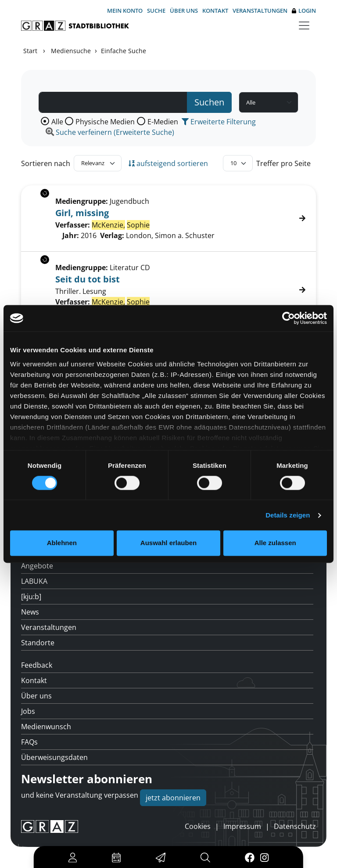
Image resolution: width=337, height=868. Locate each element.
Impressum (242, 826)
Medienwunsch (46, 727)
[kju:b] (31, 597)
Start (30, 51)
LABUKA (34, 581)
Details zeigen (288, 515)
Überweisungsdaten (54, 757)
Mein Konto (125, 11)
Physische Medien (105, 122)
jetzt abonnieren (173, 798)
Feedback (37, 665)
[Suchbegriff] (113, 102)
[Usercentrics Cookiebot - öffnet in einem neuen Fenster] (289, 318)
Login (304, 11)
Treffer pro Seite (283, 163)
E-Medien (163, 122)
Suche (156, 11)
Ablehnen (62, 543)
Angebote (37, 566)
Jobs (28, 711)
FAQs (29, 742)
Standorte (38, 643)
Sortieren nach (46, 163)
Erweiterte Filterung (219, 122)
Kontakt (215, 11)
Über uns (184, 11)
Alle (57, 122)
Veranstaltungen (260, 11)
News (30, 612)
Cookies (198, 826)
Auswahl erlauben (168, 543)
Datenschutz (295, 826)
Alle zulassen (275, 543)
